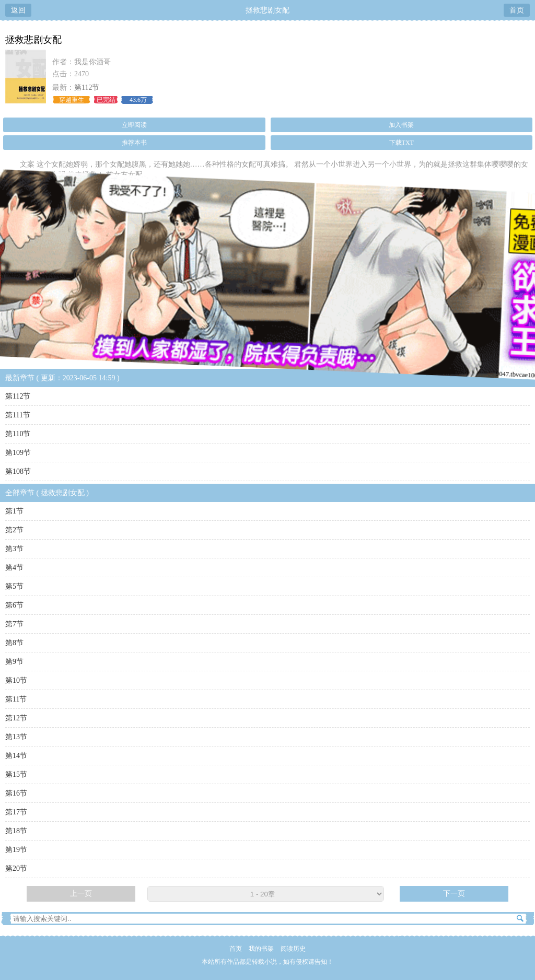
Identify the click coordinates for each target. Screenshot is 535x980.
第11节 (16, 699)
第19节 (16, 850)
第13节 (16, 737)
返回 (18, 10)
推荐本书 (134, 143)
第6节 (14, 605)
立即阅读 (134, 125)
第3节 (14, 549)
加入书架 (401, 125)
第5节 (14, 586)
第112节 (87, 87)
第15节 (16, 774)
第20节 (16, 868)
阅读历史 (293, 949)
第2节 (14, 530)
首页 (517, 10)
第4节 (14, 568)
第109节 (18, 453)
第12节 (16, 718)
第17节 (16, 812)
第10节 (16, 680)
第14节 (16, 756)
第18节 (16, 831)
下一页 (454, 894)
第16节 (16, 793)
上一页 (81, 894)
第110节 (18, 434)
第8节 (14, 643)
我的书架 (261, 949)
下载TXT (402, 143)
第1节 (14, 511)
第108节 (18, 471)
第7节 (14, 624)
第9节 (14, 662)
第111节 (18, 415)
